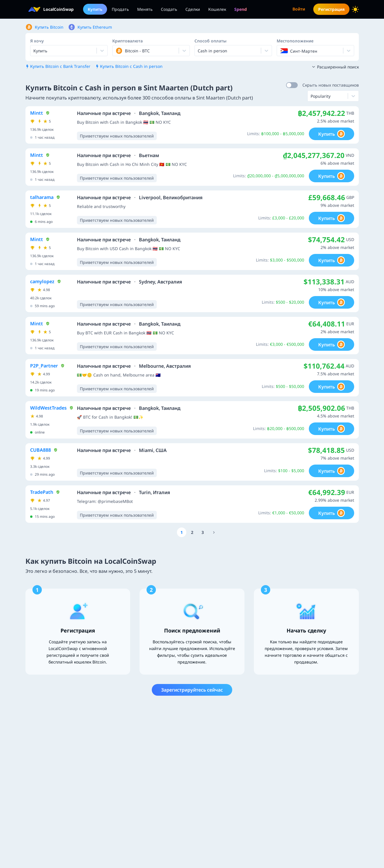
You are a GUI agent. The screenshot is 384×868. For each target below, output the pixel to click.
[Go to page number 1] (182, 532)
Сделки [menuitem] (193, 9)
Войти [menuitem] (299, 9)
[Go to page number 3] (203, 532)
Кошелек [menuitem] (217, 9)
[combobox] (116, 51)
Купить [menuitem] (95, 9)
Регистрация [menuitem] (331, 9)
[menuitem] (241, 9)
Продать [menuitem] (120, 9)
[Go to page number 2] (192, 532)
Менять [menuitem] (145, 9)
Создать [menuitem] (169, 9)
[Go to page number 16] (214, 532)
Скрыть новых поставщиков (331, 85)
